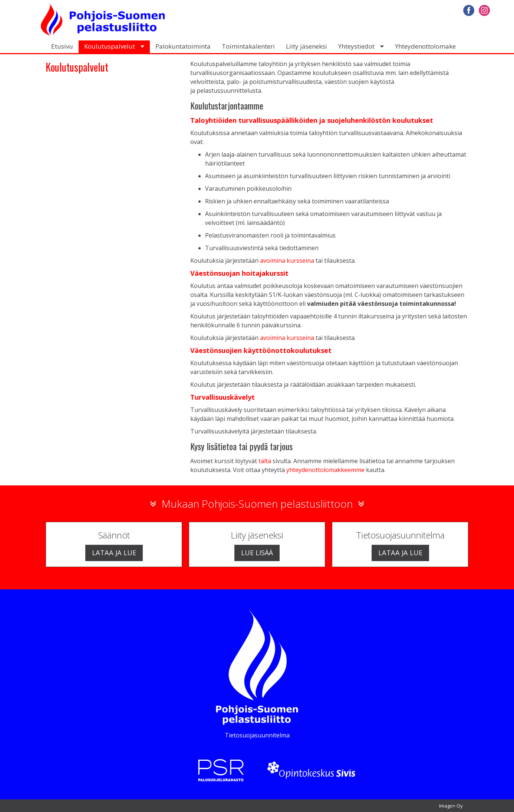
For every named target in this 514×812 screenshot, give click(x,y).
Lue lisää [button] (257, 552)
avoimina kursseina (287, 261)
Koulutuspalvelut (110, 46)
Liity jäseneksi (307, 46)
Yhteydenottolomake (425, 46)
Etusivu (62, 46)
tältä (265, 461)
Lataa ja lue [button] (114, 552)
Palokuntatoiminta (183, 46)
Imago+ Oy (451, 806)
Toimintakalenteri (248, 46)
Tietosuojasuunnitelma (257, 735)
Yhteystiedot (356, 46)
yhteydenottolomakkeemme (325, 470)
